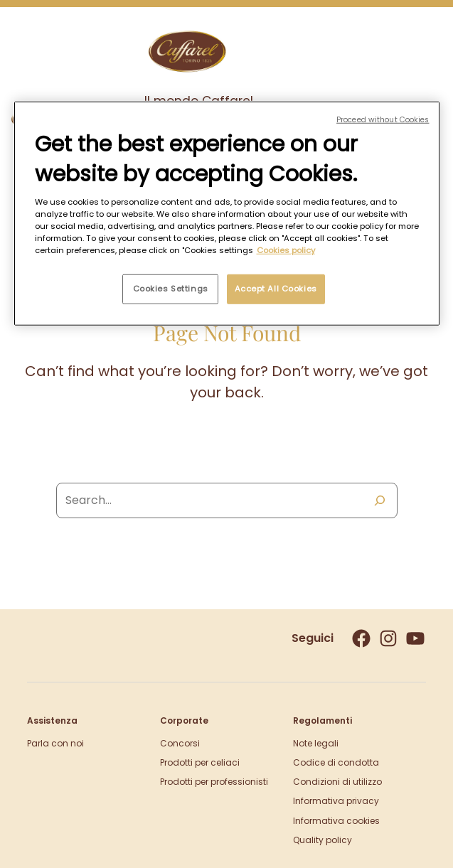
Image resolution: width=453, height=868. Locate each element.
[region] (227, 214)
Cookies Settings (171, 289)
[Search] (380, 500)
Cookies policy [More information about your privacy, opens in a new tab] (286, 250)
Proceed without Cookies (383, 120)
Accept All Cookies (276, 289)
